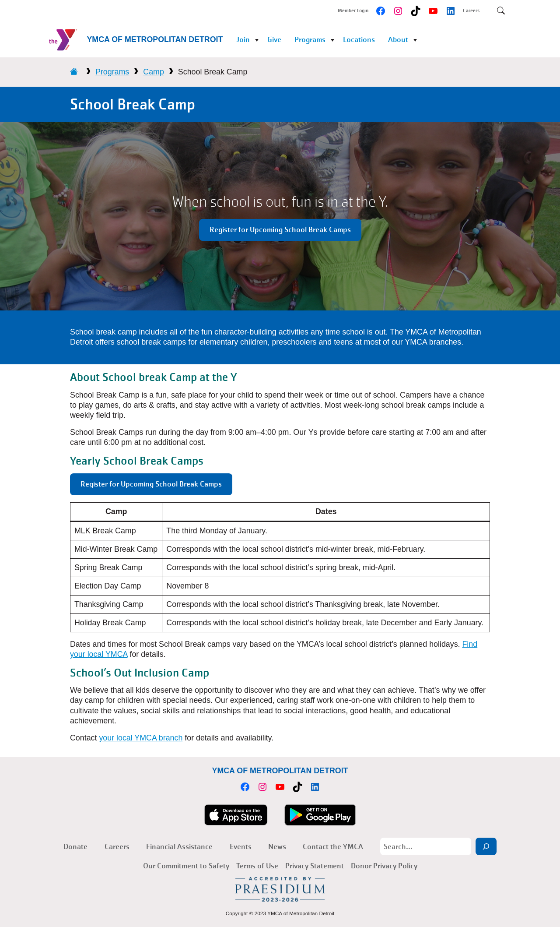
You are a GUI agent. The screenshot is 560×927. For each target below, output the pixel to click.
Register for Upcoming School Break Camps (280, 230)
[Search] (486, 846)
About (398, 40)
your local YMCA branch (141, 738)
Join (243, 40)
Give (274, 40)
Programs (310, 40)
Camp (154, 72)
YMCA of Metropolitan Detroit (155, 39)
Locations (359, 40)
